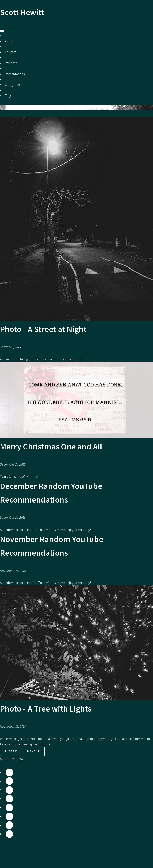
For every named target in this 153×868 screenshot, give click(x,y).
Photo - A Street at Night (43, 329)
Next (34, 751)
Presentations (15, 74)
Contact (11, 52)
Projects (11, 63)
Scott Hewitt (22, 12)
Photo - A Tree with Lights (46, 709)
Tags (8, 96)
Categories (13, 85)
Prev (11, 751)
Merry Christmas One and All (51, 447)
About (9, 41)
